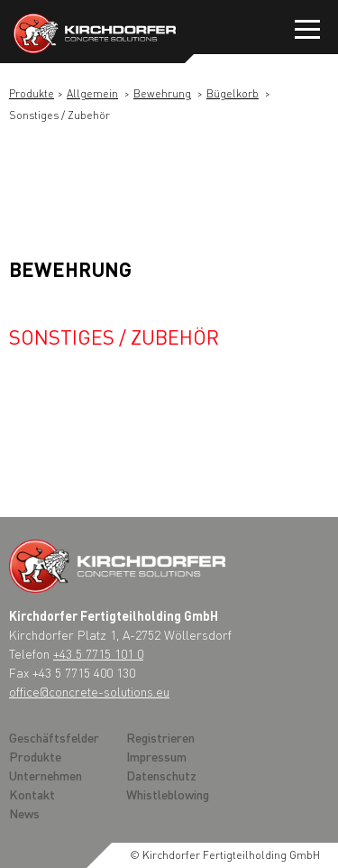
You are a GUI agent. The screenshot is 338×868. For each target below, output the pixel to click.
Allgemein (92, 93)
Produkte (32, 93)
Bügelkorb (233, 93)
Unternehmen (46, 775)
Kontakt (32, 794)
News (24, 813)
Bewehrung (162, 93)
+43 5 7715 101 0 (98, 653)
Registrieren (160, 737)
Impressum (156, 756)
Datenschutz (161, 775)
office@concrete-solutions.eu (89, 691)
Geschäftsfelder (54, 737)
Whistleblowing (168, 794)
